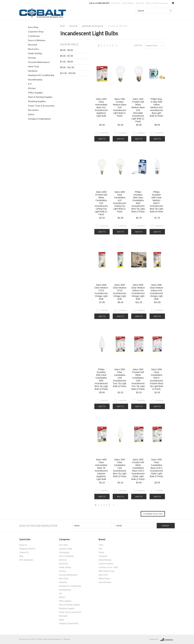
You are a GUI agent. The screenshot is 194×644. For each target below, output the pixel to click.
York (100, 549)
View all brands (105, 582)
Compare (104, 133)
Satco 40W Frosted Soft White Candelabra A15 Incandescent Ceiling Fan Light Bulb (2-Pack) (101, 203)
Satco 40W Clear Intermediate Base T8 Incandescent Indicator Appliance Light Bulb (101, 469)
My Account (116, 3)
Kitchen (32, 88)
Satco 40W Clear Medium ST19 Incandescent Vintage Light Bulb (120, 292)
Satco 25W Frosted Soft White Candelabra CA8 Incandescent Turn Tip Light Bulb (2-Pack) (138, 379)
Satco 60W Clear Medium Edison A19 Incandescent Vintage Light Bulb (138, 292)
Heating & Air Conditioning (41, 75)
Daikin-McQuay (105, 560)
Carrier (101, 552)
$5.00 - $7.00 (67, 56)
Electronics (33, 49)
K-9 (30, 84)
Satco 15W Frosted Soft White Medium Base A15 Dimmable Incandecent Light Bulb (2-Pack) (138, 110)
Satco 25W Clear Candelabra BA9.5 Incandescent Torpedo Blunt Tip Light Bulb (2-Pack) (156, 379)
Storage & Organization (39, 119)
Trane (101, 545)
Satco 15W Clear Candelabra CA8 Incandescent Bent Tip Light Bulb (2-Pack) (120, 468)
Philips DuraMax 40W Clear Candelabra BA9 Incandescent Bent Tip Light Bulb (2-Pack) (138, 202)
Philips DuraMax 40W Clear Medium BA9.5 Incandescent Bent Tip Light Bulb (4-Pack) (157, 202)
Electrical (32, 45)
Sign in (148, 3)
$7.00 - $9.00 (67, 62)
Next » (117, 46)
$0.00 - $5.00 (67, 50)
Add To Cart (102, 140)
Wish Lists (140, 3)
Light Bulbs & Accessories (93, 26)
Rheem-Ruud (104, 579)
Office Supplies (35, 93)
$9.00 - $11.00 (67, 67)
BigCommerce (167, 639)
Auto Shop (33, 27)
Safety (31, 114)
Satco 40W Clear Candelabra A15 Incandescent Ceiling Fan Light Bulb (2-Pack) (120, 202)
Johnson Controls (106, 564)
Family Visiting (35, 53)
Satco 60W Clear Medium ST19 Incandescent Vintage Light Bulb (101, 292)
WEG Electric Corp (106, 571)
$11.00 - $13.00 (68, 73)
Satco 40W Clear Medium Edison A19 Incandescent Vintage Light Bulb (156, 292)
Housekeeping (35, 79)
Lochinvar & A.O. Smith (108, 567)
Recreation (33, 110)
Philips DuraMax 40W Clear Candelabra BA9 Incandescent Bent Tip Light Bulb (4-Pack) (101, 379)
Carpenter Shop (36, 32)
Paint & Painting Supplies (40, 97)
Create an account (161, 3)
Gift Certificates (128, 3)
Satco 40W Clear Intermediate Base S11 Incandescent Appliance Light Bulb (101, 107)
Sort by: (138, 45)
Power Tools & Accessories (41, 106)
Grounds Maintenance (39, 62)
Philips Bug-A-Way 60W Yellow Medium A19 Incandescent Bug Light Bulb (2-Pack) (156, 107)
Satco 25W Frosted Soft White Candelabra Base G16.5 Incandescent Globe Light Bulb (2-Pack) (138, 469)
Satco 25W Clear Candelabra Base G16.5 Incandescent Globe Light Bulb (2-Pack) (156, 468)
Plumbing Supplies (37, 101)
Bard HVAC (103, 575)
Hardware (33, 71)
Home (63, 26)
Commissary (34, 36)
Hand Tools (33, 66)
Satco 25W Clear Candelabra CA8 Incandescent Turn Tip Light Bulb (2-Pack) (120, 378)
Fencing (32, 58)
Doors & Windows (37, 40)
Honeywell (103, 556)
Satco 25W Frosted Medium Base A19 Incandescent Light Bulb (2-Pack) (120, 107)
